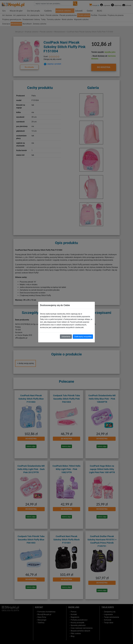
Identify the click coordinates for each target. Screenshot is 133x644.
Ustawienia (66, 337)
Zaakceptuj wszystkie (83, 337)
